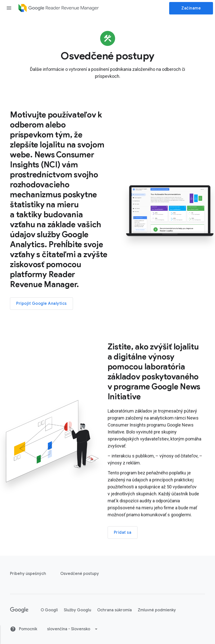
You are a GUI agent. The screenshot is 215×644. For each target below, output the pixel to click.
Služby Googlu (77, 610)
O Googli (49, 610)
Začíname (191, 8)
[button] (73, 629)
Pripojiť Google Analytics (41, 304)
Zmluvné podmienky (157, 610)
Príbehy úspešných (28, 574)
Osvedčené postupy (80, 574)
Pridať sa (123, 533)
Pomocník (24, 629)
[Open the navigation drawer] (9, 8)
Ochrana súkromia (114, 610)
